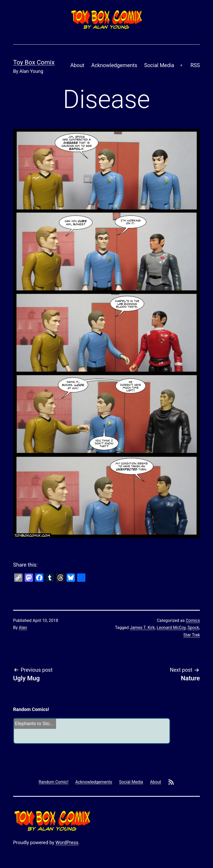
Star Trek (192, 635)
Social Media (159, 65)
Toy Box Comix (34, 62)
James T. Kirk (142, 628)
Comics (193, 620)
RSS (195, 65)
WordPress (67, 842)
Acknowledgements (114, 65)
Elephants (25, 724)
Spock (193, 628)
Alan (23, 628)
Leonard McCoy (171, 628)
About (77, 65)
